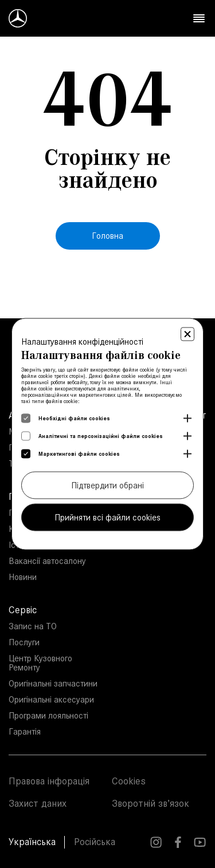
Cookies (129, 781)
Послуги (24, 642)
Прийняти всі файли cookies (107, 517)
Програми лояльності (48, 715)
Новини (23, 577)
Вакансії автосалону (47, 561)
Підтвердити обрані (107, 485)
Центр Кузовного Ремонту (40, 663)
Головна (107, 236)
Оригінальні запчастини (53, 683)
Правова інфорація (49, 781)
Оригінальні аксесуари (51, 699)
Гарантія (25, 731)
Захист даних (38, 803)
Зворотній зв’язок (150, 803)
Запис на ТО (33, 626)
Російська (95, 842)
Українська (32, 842)
